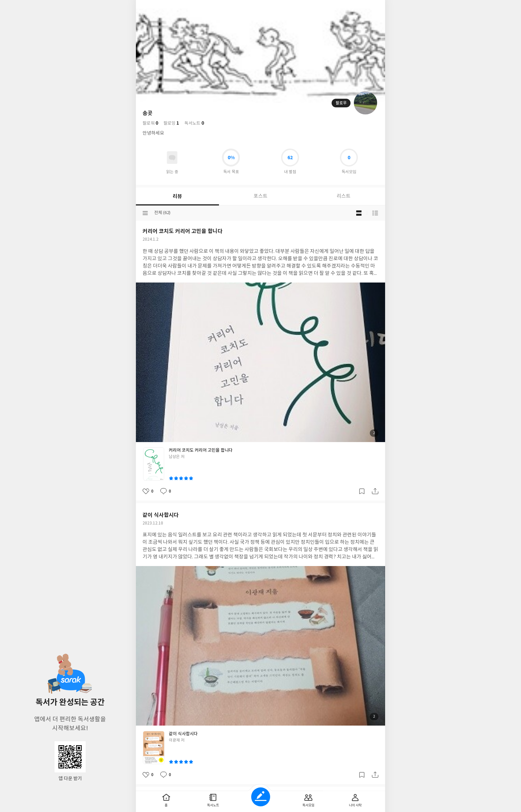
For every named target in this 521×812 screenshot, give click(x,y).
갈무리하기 (362, 491)
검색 (347, 7)
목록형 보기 (375, 213)
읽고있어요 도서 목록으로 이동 (172, 158)
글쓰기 (261, 797)
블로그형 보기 (359, 213)
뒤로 (146, 7)
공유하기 (375, 491)
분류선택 (145, 213)
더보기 (361, 7)
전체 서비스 (375, 7)
